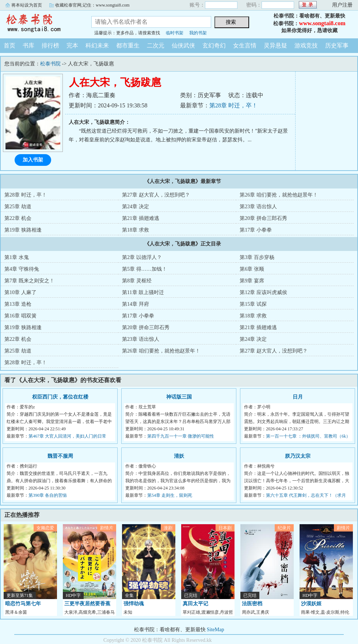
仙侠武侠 (183, 45)
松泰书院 (40, 23)
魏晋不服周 (60, 456)
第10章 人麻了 (20, 292)
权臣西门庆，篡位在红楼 (60, 397)
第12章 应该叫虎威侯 (263, 292)
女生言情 (245, 45)
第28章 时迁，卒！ (233, 105)
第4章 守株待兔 (22, 269)
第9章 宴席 (252, 281)
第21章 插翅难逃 (141, 218)
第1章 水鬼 (17, 257)
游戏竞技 (306, 45)
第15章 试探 (253, 304)
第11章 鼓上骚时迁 (143, 292)
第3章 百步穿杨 (257, 257)
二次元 (156, 45)
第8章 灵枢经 (137, 281)
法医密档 (252, 604)
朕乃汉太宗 (298, 456)
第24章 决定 (136, 207)
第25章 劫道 (18, 207)
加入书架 (33, 160)
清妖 (179, 456)
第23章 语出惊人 (258, 207)
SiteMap (215, 630)
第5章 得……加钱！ (144, 269)
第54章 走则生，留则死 (170, 495)
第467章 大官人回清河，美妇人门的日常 (67, 436)
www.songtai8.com (322, 23)
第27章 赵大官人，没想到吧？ (156, 195)
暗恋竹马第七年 (23, 604)
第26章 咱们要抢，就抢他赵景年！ (279, 195)
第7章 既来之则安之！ (29, 281)
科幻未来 (97, 45)
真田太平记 (195, 604)
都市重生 (128, 45)
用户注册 (342, 5)
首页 (9, 45)
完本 (72, 45)
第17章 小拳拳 (256, 230)
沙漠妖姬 (311, 604)
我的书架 (198, 33)
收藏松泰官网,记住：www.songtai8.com (92, 5)
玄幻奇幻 (214, 45)
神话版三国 (179, 397)
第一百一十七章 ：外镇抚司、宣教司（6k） (308, 436)
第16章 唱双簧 (20, 316)
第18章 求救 (136, 230)
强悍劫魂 (134, 604)
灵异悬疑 (275, 45)
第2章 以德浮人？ (142, 257)
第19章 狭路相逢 (23, 230)
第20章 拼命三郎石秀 (263, 218)
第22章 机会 (18, 218)
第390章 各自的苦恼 (48, 495)
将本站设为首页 (27, 5)
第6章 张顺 (252, 269)
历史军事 (337, 45)
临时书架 (175, 33)
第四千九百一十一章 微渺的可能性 (181, 436)
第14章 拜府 (136, 304)
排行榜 (50, 45)
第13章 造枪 (18, 304)
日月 (298, 397)
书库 (28, 45)
